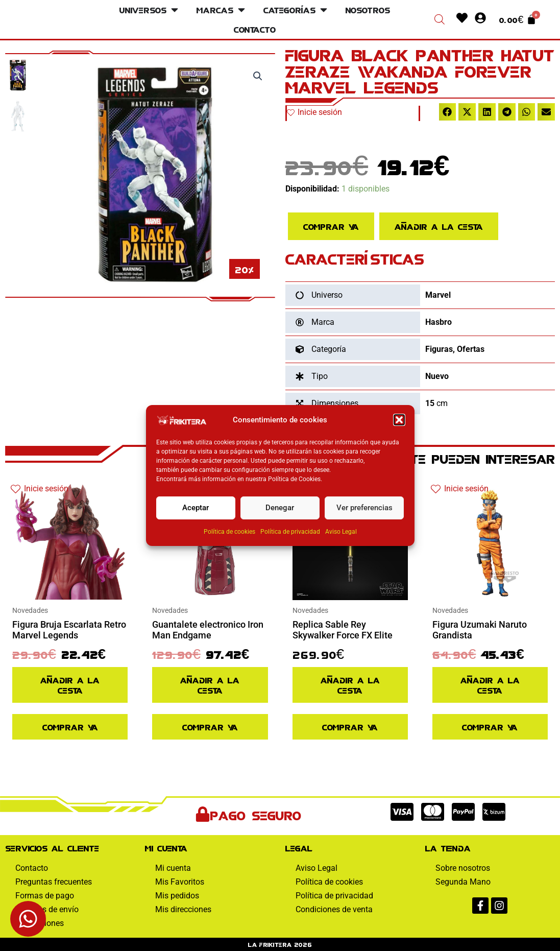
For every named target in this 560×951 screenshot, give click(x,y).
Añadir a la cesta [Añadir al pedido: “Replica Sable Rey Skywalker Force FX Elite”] (350, 685)
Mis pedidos (177, 896)
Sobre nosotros (463, 868)
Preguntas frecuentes (54, 882)
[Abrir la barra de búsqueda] (440, 19)
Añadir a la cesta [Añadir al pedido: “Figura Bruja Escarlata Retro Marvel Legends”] (70, 685)
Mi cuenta (173, 868)
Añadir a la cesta (439, 226)
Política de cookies (229, 532)
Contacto (32, 868)
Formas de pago (45, 896)
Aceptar (196, 509)
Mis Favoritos (180, 882)
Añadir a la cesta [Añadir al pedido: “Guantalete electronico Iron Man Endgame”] (210, 685)
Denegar (280, 509)
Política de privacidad (290, 532)
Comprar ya (331, 226)
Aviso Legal (341, 532)
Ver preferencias (364, 509)
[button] (399, 421)
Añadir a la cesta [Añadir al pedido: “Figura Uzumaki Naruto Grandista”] (490, 685)
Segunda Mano (463, 882)
